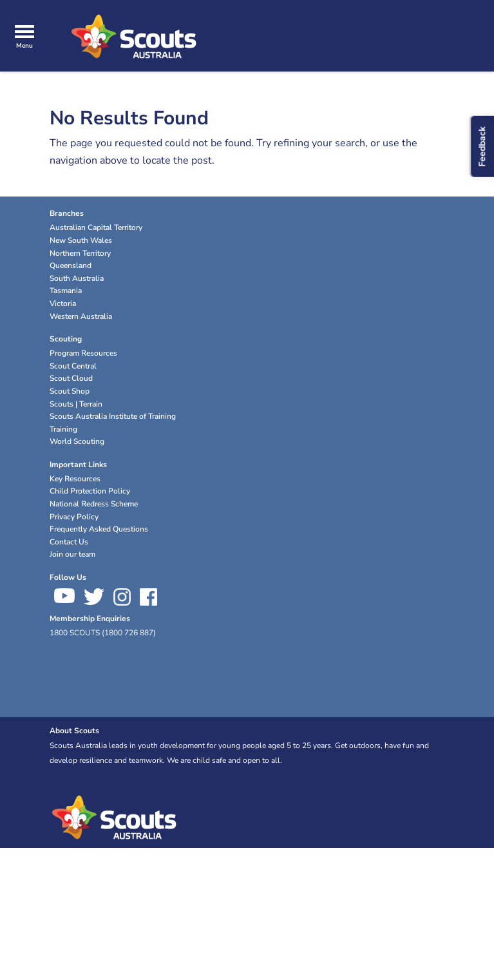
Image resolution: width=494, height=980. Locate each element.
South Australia (77, 278)
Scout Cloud (71, 378)
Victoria (63, 303)
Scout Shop (70, 391)
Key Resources (75, 479)
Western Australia (81, 316)
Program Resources (83, 353)
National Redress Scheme (94, 504)
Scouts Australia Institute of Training (113, 416)
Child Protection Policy (90, 491)
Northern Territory (80, 253)
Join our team (72, 554)
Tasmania (66, 291)
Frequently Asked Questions (99, 529)
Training (63, 429)
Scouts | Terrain (76, 404)
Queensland (71, 265)
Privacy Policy (74, 517)
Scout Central (73, 366)
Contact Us (69, 542)
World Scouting (77, 441)
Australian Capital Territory (96, 227)
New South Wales (81, 240)
